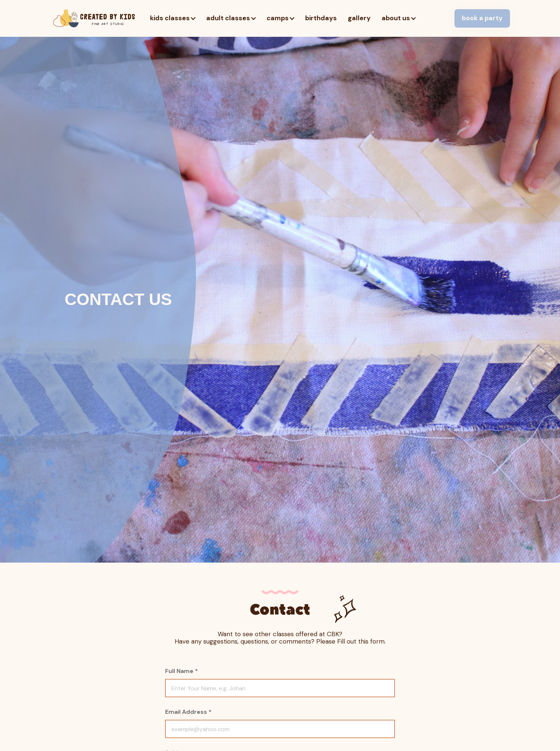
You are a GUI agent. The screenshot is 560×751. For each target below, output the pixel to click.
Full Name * (181, 671)
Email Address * (188, 712)
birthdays (321, 18)
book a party (482, 18)
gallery (359, 18)
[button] (173, 18)
